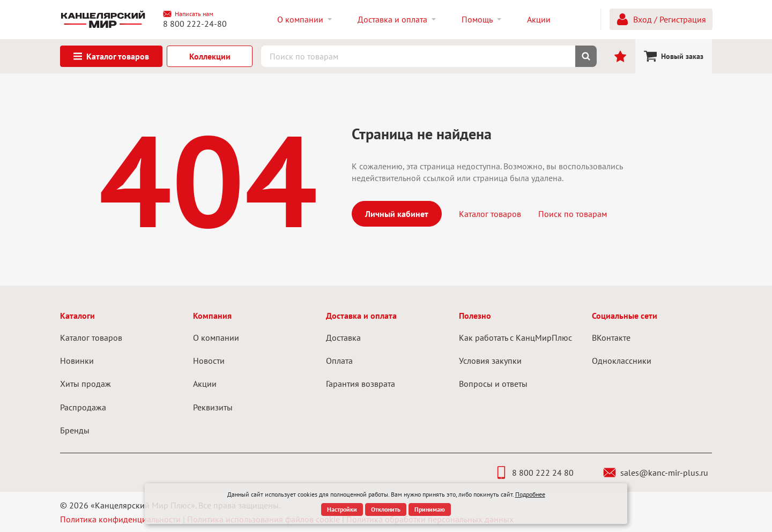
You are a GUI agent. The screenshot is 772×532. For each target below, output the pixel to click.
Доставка (343, 338)
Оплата (339, 361)
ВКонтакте (611, 338)
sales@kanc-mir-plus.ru (656, 473)
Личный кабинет (397, 214)
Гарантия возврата (361, 384)
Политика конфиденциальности (120, 519)
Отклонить (386, 509)
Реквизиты (213, 407)
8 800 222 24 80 (534, 473)
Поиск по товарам (573, 214)
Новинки (77, 361)
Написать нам (188, 14)
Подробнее (530, 494)
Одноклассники (622, 361)
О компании (216, 338)
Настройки (342, 509)
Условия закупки (490, 361)
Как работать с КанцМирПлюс (515, 338)
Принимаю (430, 509)
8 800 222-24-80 (195, 24)
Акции (205, 384)
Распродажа (83, 407)
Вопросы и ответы (493, 384)
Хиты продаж (86, 384)
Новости (209, 361)
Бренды (75, 430)
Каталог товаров (490, 214)
